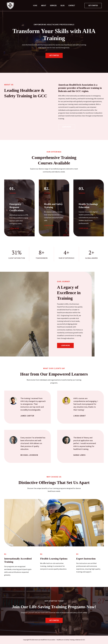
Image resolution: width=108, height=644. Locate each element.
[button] (93, 6)
